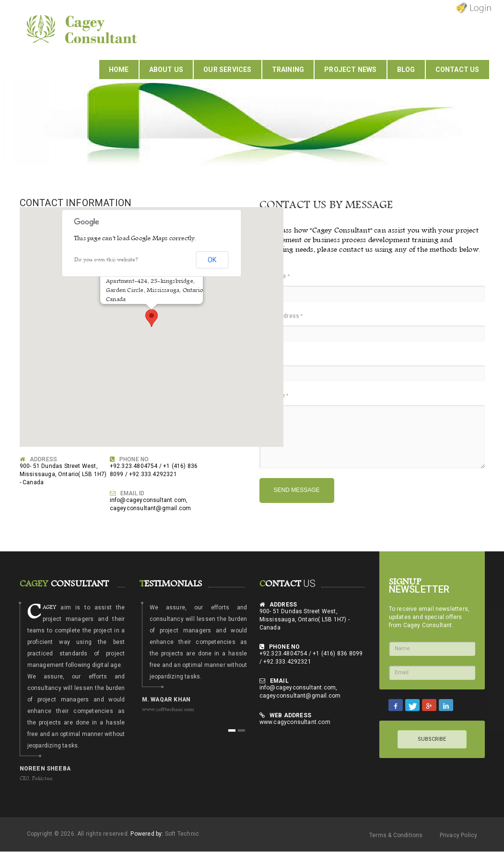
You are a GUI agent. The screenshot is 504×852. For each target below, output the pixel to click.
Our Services (227, 70)
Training (288, 70)
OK (212, 260)
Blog (406, 70)
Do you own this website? (106, 260)
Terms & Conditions (396, 835)
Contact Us (457, 70)
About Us (166, 70)
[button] (152, 318)
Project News (350, 70)
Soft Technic (182, 834)
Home (119, 70)
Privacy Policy (459, 835)
